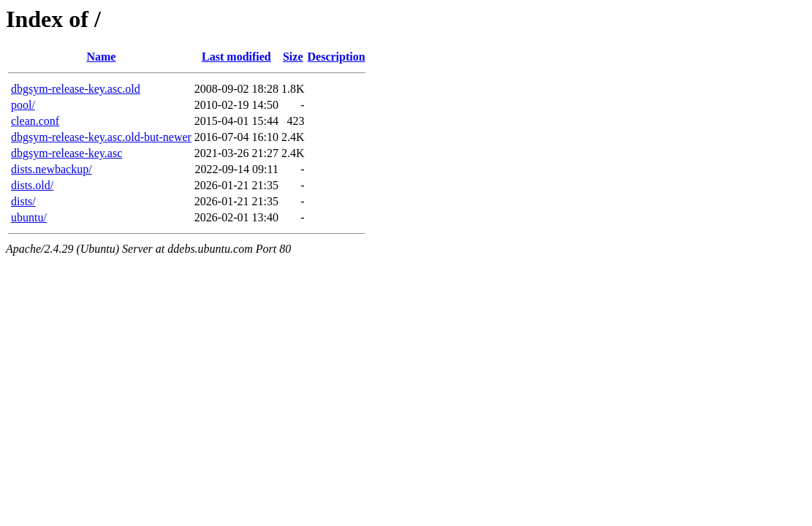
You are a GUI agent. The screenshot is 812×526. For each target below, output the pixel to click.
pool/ (23, 105)
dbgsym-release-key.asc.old (76, 89)
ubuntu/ (29, 217)
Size (293, 57)
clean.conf (35, 121)
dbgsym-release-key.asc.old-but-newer (101, 137)
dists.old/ (32, 185)
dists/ (23, 201)
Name (101, 57)
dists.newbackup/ (52, 169)
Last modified (236, 57)
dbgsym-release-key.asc (67, 153)
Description (337, 57)
